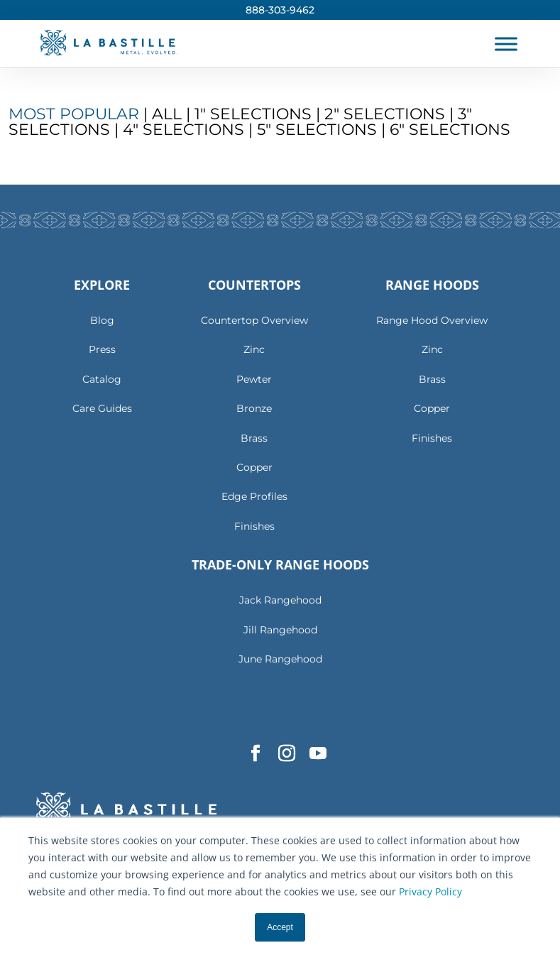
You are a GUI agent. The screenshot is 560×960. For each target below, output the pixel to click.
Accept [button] (280, 927)
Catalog (102, 379)
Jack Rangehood (280, 600)
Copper (254, 467)
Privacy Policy (430, 891)
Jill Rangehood (280, 630)
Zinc (254, 349)
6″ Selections (450, 130)
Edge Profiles (254, 496)
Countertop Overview (254, 320)
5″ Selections (317, 130)
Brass (254, 438)
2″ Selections (385, 114)
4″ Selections (183, 130)
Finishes (254, 526)
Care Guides (102, 408)
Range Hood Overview (432, 320)
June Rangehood (280, 659)
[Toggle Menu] (506, 44)
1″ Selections (253, 114)
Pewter (254, 379)
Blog (102, 320)
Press (102, 349)
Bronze (254, 408)
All (169, 114)
